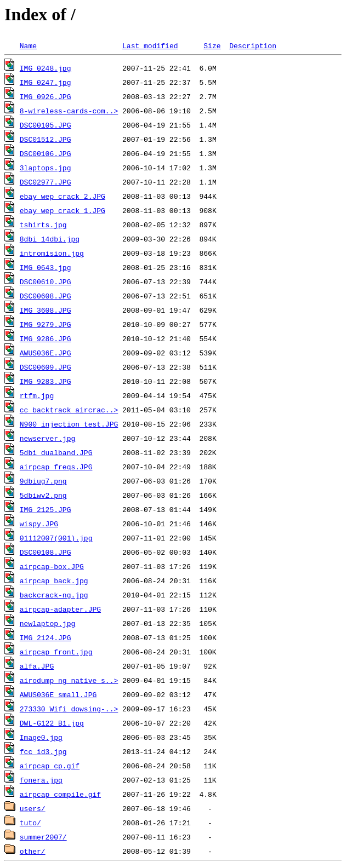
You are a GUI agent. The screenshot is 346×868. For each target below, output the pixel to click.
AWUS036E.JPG (46, 353)
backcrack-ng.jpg (54, 595)
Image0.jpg (41, 737)
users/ (33, 808)
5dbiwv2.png (43, 495)
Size (212, 45)
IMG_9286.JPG (46, 338)
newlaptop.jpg (47, 623)
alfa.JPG (37, 666)
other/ (33, 851)
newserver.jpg (47, 438)
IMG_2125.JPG (46, 509)
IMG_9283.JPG (46, 381)
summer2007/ (43, 837)
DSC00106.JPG (46, 153)
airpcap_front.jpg (56, 652)
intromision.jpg (52, 253)
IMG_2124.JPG (46, 637)
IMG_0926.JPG (46, 96)
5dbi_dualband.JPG (56, 452)
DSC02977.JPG (46, 182)
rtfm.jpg (37, 395)
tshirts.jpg (43, 225)
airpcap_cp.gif (50, 766)
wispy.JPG (39, 524)
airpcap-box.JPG (52, 566)
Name (28, 45)
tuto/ (30, 823)
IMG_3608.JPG (46, 310)
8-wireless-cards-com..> (69, 111)
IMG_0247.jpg (46, 82)
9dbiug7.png (43, 481)
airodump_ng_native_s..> (69, 680)
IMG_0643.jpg (46, 267)
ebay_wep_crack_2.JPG (63, 196)
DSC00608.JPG (46, 296)
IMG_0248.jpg (46, 68)
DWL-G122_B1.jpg (52, 723)
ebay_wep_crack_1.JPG (63, 210)
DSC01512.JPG (46, 139)
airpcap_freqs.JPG (56, 467)
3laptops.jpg (46, 168)
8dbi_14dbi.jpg (50, 239)
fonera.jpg (41, 780)
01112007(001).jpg (56, 538)
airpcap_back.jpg (54, 580)
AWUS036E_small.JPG (58, 694)
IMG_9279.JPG (46, 324)
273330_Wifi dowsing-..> (69, 709)
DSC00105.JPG (46, 125)
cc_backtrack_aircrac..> (69, 410)
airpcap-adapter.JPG (60, 609)
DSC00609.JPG (46, 367)
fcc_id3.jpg (43, 751)
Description (253, 45)
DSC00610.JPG (46, 281)
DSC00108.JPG (46, 552)
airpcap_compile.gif (60, 794)
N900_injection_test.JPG (69, 424)
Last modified (150, 45)
